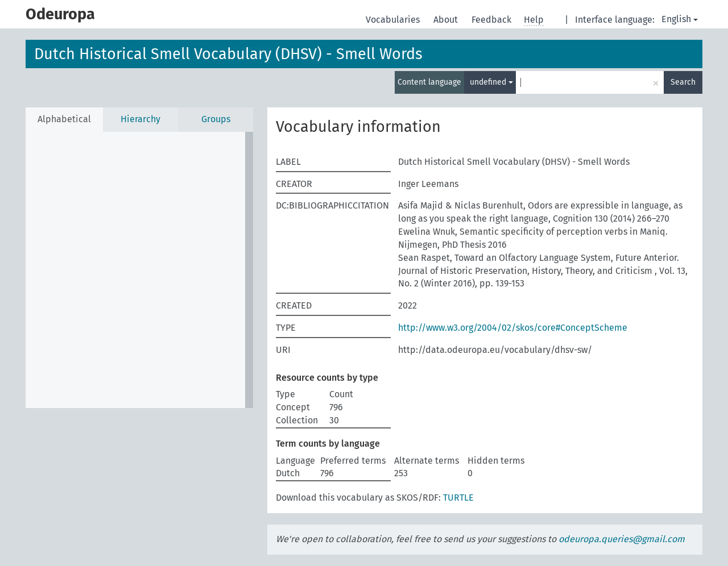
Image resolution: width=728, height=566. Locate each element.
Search (683, 82)
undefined (491, 82)
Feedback (493, 20)
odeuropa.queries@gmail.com (622, 539)
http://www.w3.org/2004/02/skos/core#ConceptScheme (513, 328)
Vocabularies (394, 20)
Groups (216, 119)
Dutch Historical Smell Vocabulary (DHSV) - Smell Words (228, 54)
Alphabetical (64, 119)
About (447, 20)
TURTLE (458, 498)
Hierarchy (140, 119)
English (680, 19)
